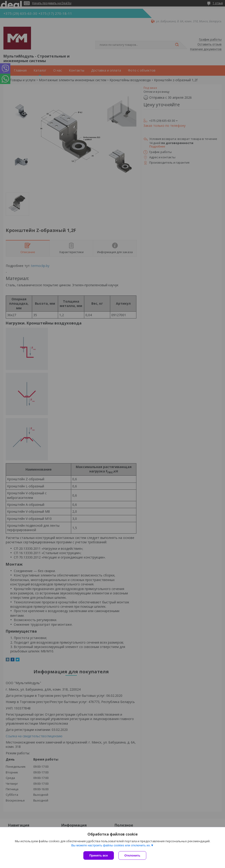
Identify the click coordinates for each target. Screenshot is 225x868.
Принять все (99, 855)
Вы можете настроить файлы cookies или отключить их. (111, 845)
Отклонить (132, 855)
